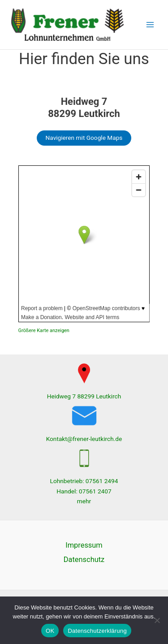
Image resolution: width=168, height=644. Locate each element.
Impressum (84, 545)
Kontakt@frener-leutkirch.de (84, 439)
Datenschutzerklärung (97, 631)
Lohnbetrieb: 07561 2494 (84, 481)
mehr (84, 501)
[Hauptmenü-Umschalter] (150, 25)
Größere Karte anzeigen (44, 331)
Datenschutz (84, 560)
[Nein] (157, 620)
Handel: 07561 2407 (84, 491)
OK (50, 631)
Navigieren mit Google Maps (84, 138)
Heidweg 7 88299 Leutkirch (84, 396)
